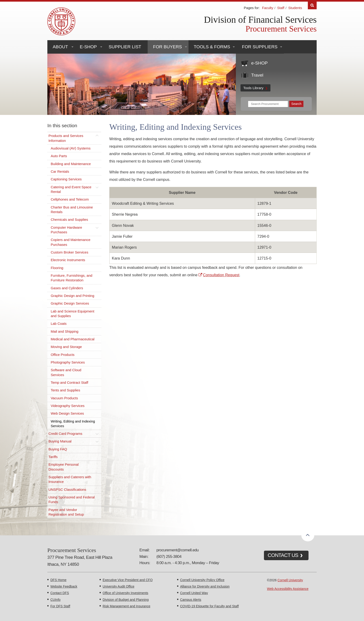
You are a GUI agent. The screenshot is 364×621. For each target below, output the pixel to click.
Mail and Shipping (64, 331)
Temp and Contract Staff (69, 382)
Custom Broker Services (69, 252)
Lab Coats (58, 324)
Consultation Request (221, 275)
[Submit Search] (296, 104)
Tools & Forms (212, 47)
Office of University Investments (125, 593)
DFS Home (58, 580)
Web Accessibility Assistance (288, 589)
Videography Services (68, 406)
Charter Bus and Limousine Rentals (72, 210)
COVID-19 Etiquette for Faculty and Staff (210, 606)
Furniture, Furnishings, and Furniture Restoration (71, 278)
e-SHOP (88, 47)
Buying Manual (60, 441)
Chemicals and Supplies (69, 219)
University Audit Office (119, 586)
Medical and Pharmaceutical (72, 339)
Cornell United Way (194, 593)
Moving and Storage (66, 347)
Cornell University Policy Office (202, 580)
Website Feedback (64, 586)
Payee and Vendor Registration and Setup (66, 512)
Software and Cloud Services (66, 372)
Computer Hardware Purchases (66, 230)
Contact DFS (60, 593)
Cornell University (290, 580)
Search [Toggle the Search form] (312, 5)
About (60, 47)
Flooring (57, 268)
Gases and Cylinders (67, 288)
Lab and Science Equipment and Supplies (72, 314)
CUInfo (55, 600)
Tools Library (253, 88)
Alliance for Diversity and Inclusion (205, 586)
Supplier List (125, 47)
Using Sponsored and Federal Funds (72, 499)
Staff (281, 8)
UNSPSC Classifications (67, 489)
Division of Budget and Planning (126, 600)
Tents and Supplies (65, 390)
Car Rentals (60, 171)
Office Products (62, 355)
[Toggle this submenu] (97, 136)
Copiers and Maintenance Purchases (70, 242)
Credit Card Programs (65, 434)
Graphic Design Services (70, 303)
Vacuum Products (64, 398)
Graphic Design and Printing (72, 296)
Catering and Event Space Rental (71, 189)
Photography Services (68, 362)
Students (295, 8)
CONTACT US (283, 555)
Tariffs (53, 457)
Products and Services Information (66, 138)
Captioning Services (66, 179)
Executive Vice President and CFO (128, 580)
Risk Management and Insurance (126, 606)
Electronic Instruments (68, 260)
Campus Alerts (191, 600)
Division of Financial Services (260, 20)
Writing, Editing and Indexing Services (73, 424)
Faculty (268, 8)
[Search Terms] (268, 104)
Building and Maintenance (71, 164)
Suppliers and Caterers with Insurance (70, 479)
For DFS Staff (60, 606)
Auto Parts (59, 156)
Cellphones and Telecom (70, 199)
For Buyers (167, 47)
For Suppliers (260, 47)
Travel (257, 75)
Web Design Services (67, 413)
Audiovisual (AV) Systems (70, 148)
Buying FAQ (58, 449)
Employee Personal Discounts (64, 467)
